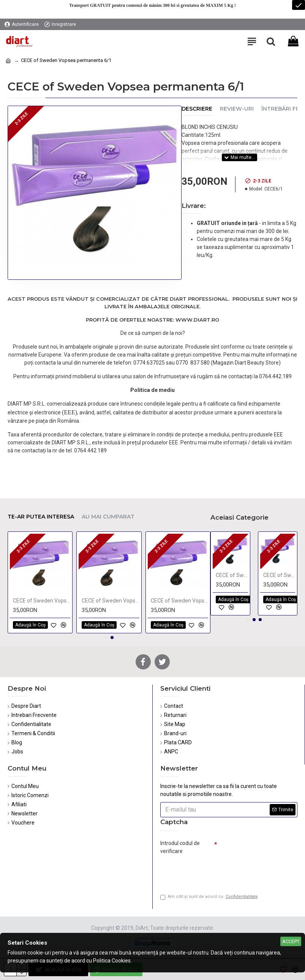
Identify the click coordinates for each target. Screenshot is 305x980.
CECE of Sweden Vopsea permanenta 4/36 (179, 601)
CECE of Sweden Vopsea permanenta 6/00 (42, 601)
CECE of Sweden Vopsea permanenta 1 (232, 575)
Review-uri (237, 109)
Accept (291, 941)
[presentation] (213, 871)
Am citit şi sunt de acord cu (210, 897)
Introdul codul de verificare (180, 847)
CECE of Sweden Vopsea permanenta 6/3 (110, 601)
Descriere (197, 109)
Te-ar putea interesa (41, 517)
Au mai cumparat (108, 517)
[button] (106, 637)
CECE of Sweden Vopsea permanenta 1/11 (279, 575)
